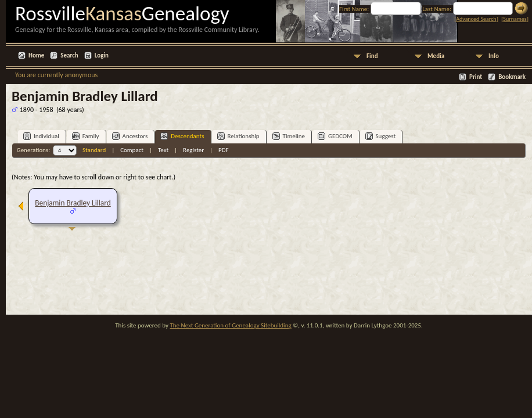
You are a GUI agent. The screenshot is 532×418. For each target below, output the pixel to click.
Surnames (515, 19)
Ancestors (130, 136)
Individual (41, 136)
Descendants (182, 136)
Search (69, 55)
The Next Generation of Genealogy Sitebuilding (230, 325)
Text (163, 150)
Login (102, 55)
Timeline (289, 136)
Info (494, 56)
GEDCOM (335, 136)
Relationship (238, 136)
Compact (132, 150)
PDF (224, 150)
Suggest (381, 136)
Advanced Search (476, 19)
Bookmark (512, 77)
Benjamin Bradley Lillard (73, 203)
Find (372, 56)
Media (436, 56)
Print (476, 77)
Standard (94, 150)
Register (193, 150)
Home (36, 55)
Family (86, 136)
